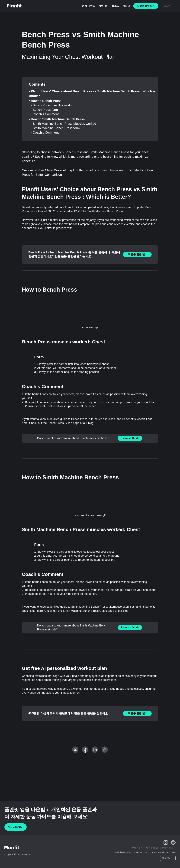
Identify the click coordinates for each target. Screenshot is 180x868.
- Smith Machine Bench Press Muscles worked (63, 124)
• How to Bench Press (45, 101)
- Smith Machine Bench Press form (55, 128)
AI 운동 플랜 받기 (137, 254)
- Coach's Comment (45, 114)
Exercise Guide (130, 438)
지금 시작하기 (16, 827)
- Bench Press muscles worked (53, 105)
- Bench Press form (44, 110)
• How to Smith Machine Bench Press (57, 119)
